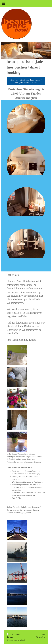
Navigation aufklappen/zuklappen (26, 4)
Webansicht (41, 637)
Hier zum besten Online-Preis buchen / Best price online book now (26, 81)
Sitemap (10, 637)
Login (43, 634)
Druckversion (14, 634)
